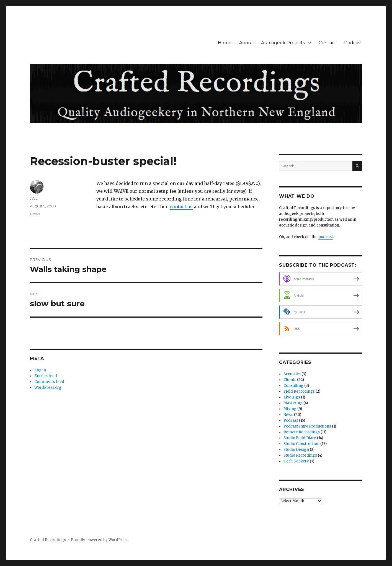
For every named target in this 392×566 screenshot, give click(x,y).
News (35, 214)
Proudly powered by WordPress (100, 540)
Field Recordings (299, 391)
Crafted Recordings (48, 540)
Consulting (293, 386)
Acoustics (292, 374)
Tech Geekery (296, 461)
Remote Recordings (302, 432)
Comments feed (49, 382)
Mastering (293, 403)
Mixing (290, 409)
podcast (326, 237)
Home (225, 43)
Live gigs (292, 397)
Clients (290, 380)
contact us (181, 207)
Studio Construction (301, 444)
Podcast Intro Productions (307, 426)
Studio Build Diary (300, 438)
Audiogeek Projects (283, 43)
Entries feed (46, 376)
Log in (40, 370)
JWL (34, 198)
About (246, 43)
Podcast (353, 43)
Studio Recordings (300, 455)
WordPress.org (48, 388)
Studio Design (296, 450)
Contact (327, 43)
